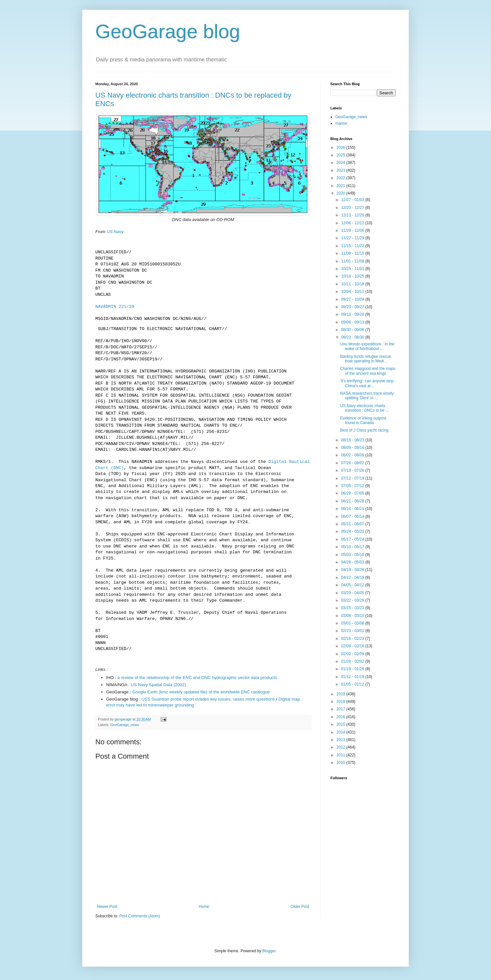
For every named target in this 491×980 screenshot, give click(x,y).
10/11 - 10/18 (353, 284)
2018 (341, 702)
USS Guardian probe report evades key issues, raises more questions (208, 699)
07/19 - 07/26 (353, 470)
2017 (341, 709)
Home (204, 907)
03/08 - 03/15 (353, 616)
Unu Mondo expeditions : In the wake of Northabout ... (367, 346)
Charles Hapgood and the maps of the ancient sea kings (368, 371)
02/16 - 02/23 (353, 639)
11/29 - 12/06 (353, 230)
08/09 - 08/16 (353, 448)
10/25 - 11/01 (353, 269)
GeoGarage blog (168, 32)
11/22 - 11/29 (353, 238)
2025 (341, 155)
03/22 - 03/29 (353, 600)
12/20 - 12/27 (353, 208)
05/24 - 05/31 (353, 531)
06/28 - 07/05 (353, 493)
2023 (341, 170)
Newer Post (107, 907)
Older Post (300, 907)
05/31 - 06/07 (353, 524)
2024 (341, 163)
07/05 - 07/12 (353, 486)
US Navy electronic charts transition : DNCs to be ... (364, 408)
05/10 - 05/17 (353, 547)
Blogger (269, 951)
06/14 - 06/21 (353, 509)
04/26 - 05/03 (353, 562)
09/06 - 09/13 (353, 322)
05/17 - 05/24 (353, 539)
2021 (341, 186)
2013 (341, 740)
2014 (341, 732)
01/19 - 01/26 (353, 669)
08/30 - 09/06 (353, 330)
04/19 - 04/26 (353, 570)
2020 (341, 193)
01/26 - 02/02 (353, 661)
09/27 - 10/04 (353, 299)
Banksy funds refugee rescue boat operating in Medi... (365, 359)
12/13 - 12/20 (353, 215)
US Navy (115, 232)
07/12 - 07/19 (353, 478)
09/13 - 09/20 (353, 314)
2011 (341, 755)
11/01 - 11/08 (353, 261)
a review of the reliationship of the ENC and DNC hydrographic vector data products (197, 678)
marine (341, 123)
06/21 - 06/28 (353, 501)
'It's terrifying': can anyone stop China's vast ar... (367, 383)
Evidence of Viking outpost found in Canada (363, 420)
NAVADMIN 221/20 (115, 307)
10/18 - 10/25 (353, 276)
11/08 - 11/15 (353, 253)
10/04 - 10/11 (353, 292)
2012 (341, 747)
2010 (341, 763)
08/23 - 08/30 (353, 337)
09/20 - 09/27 (353, 307)
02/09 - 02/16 (353, 646)
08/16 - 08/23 (353, 440)
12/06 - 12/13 (353, 223)
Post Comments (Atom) (140, 916)
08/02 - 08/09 (353, 455)
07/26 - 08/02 (353, 463)
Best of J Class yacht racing (364, 430)
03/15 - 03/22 (353, 608)
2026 (341, 148)
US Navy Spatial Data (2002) (158, 685)
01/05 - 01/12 (353, 684)
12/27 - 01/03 (353, 200)
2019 (341, 694)
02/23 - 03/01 (353, 631)
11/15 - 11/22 (353, 246)
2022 (341, 178)
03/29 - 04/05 (353, 593)
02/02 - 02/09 (353, 654)
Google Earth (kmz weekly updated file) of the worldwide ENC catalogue (201, 692)
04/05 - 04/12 (353, 585)
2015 (341, 724)
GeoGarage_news (125, 725)
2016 (341, 717)
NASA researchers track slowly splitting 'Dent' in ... (367, 396)
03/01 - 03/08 (353, 623)
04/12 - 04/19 (353, 577)
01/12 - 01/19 (353, 677)
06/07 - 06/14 (353, 516)
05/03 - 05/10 (353, 555)
